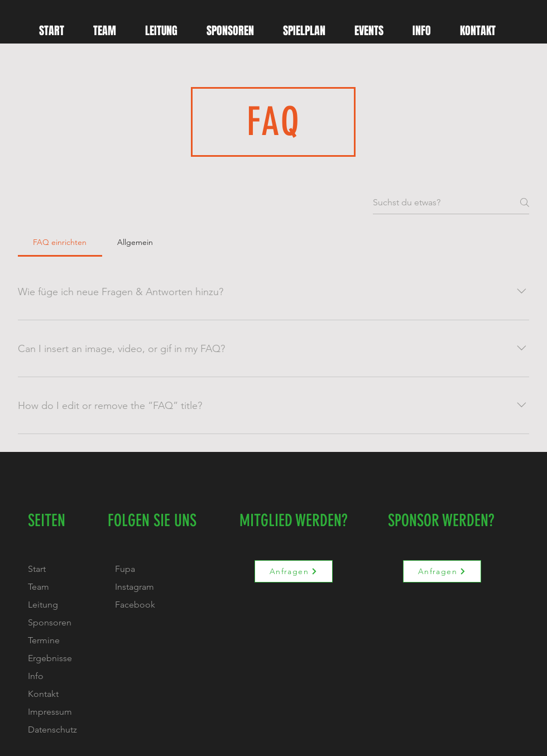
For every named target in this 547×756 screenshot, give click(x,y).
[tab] (60, 242)
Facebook (135, 605)
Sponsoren (50, 622)
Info (36, 676)
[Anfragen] (294, 571)
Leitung (43, 605)
